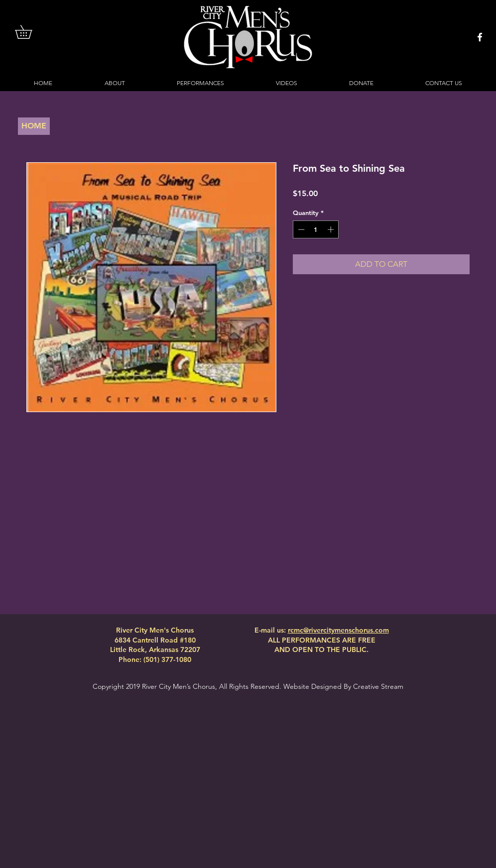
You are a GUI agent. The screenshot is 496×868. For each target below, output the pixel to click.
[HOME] (34, 126)
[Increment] (332, 229)
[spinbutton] (316, 229)
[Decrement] (300, 229)
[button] (30, 32)
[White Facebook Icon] (480, 37)
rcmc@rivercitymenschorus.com (338, 630)
